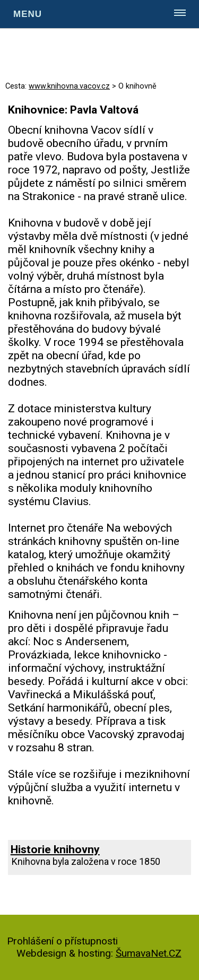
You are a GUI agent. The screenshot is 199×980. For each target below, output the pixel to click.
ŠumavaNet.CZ (149, 953)
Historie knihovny (55, 849)
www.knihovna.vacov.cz (69, 86)
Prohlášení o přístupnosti (62, 941)
